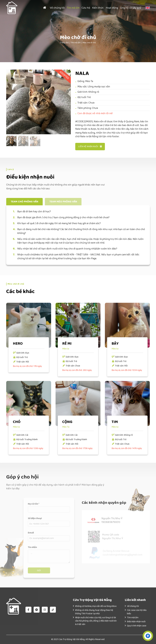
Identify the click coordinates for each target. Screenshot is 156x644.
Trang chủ (64, 43)
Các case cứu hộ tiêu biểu (137, 612)
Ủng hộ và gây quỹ (131, 8)
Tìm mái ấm (73, 8)
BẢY (115, 344)
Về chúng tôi (57, 8)
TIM (115, 422)
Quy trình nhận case (137, 626)
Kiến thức (98, 8)
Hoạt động (112, 8)
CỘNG (67, 422)
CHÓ (17, 422)
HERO (18, 344)
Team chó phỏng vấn (24, 202)
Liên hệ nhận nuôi (90, 146)
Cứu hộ (86, 8)
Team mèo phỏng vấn (63, 202)
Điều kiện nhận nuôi (136, 622)
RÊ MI (67, 344)
